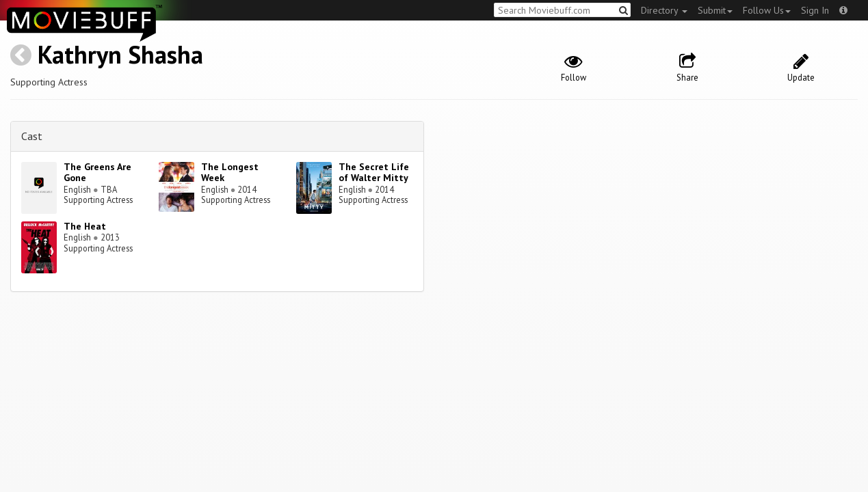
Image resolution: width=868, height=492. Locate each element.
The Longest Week (230, 173)
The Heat (85, 226)
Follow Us (767, 10)
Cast (32, 136)
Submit (715, 10)
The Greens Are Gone (97, 173)
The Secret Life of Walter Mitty (374, 173)
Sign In (815, 10)
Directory (664, 10)
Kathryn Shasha (120, 54)
